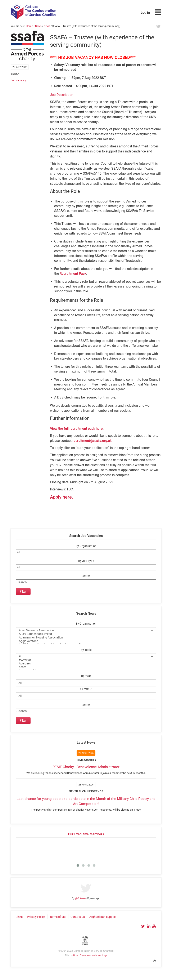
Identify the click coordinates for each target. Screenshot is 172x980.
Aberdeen (83, 663)
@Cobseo (80, 898)
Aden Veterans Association (83, 630)
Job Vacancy (18, 80)
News (38, 26)
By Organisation (86, 546)
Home (29, 26)
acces (83, 667)
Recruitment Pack (73, 274)
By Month (86, 689)
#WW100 (83, 660)
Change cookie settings (94, 955)
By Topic (86, 650)
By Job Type (86, 561)
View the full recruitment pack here (76, 429)
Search (86, 576)
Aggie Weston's (83, 641)
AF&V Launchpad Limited (83, 634)
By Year (86, 676)
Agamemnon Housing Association (83, 638)
